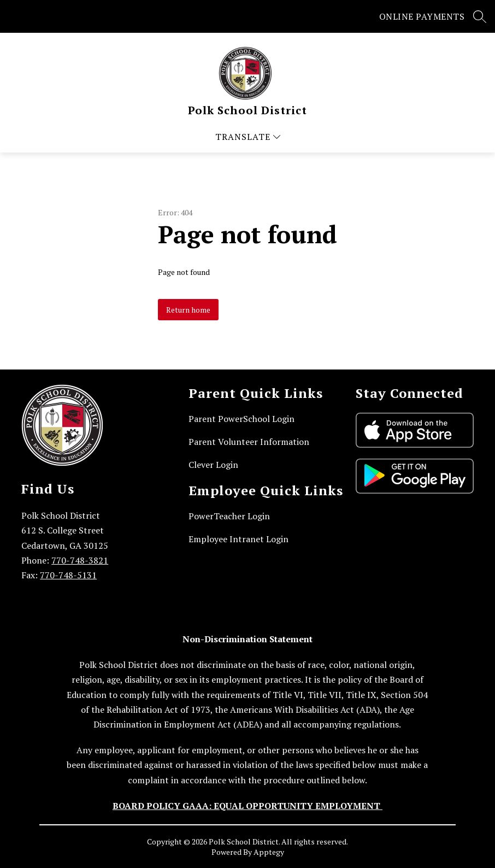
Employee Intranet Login (238, 539)
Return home (188, 310)
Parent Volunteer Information (249, 442)
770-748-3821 (80, 560)
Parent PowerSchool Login (241, 419)
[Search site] (480, 16)
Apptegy (269, 852)
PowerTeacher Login (229, 516)
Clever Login (213, 465)
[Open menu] (248, 137)
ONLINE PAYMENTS (422, 16)
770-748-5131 (68, 575)
